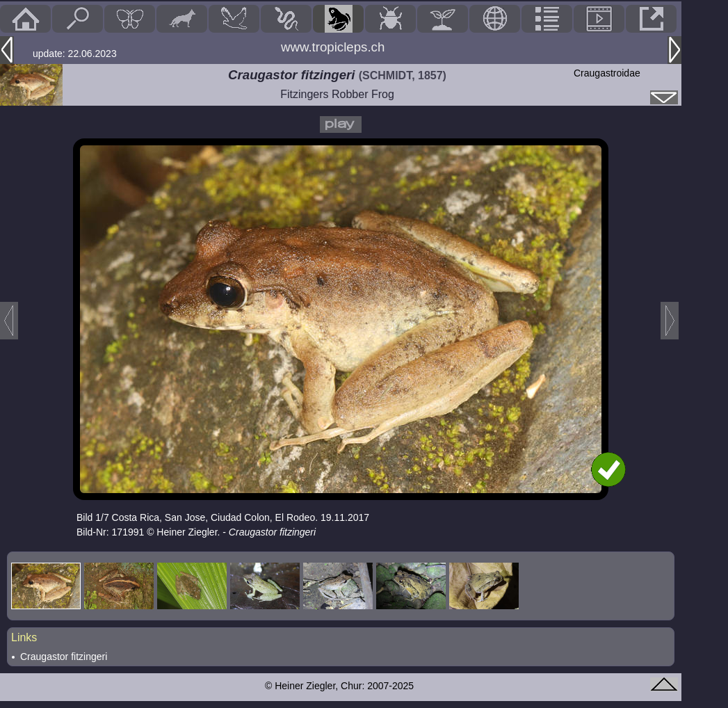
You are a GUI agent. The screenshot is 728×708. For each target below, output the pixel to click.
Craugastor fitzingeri (64, 657)
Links (24, 637)
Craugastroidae (607, 73)
